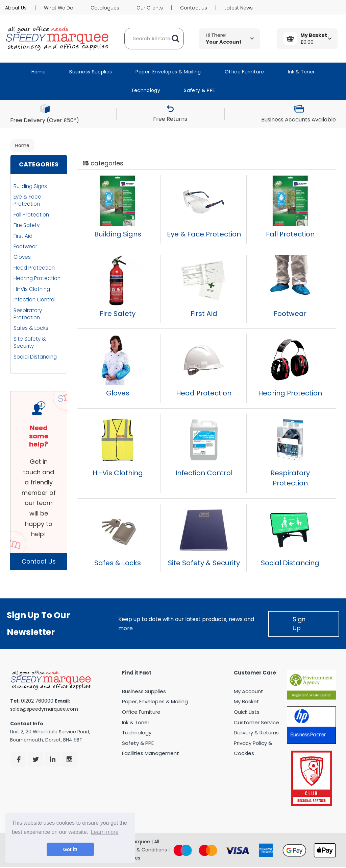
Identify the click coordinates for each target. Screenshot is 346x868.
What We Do (59, 8)
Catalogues (105, 8)
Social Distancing (35, 357)
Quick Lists (247, 712)
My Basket (246, 701)
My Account (249, 691)
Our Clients (150, 8)
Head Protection (34, 268)
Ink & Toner (301, 72)
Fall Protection (31, 215)
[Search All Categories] (154, 39)
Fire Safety (27, 225)
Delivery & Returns (256, 733)
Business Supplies (91, 72)
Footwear (25, 246)
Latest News (239, 8)
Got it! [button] (70, 849)
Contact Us (194, 8)
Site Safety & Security (30, 342)
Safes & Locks (31, 328)
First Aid (23, 236)
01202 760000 (37, 701)
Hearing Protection (37, 278)
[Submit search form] (175, 39)
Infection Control (34, 300)
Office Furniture (244, 72)
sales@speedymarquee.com (44, 709)
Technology (146, 90)
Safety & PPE (199, 90)
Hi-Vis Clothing (32, 289)
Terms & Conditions (143, 850)
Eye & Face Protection (27, 200)
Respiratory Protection (28, 314)
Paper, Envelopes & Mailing (168, 72)
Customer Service (256, 722)
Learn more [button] (105, 832)
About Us (16, 8)
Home (39, 72)
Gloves (22, 257)
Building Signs (30, 186)
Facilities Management (151, 753)
